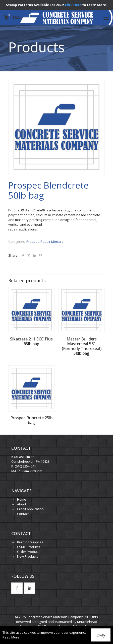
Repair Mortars (52, 242)
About (22, 504)
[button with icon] (17, 588)
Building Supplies (30, 542)
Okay (101, 635)
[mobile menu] (106, 17)
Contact (23, 514)
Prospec (33, 242)
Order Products (29, 552)
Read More (11, 637)
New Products (28, 556)
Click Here (73, 5)
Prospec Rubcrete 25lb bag (31, 420)
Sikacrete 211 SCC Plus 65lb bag (31, 341)
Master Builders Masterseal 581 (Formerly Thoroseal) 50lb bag (82, 346)
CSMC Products (29, 547)
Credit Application (30, 509)
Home (22, 499)
